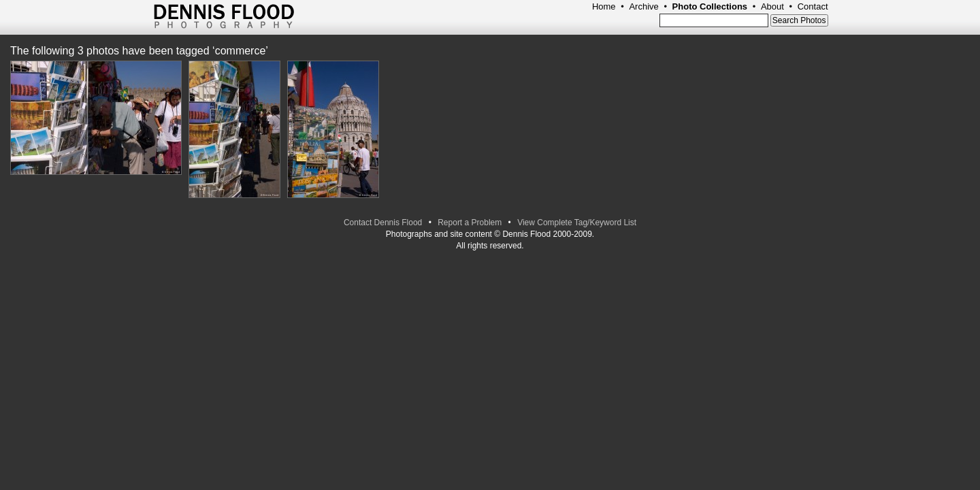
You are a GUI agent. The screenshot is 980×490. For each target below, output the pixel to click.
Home (604, 6)
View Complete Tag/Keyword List (577, 223)
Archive (643, 6)
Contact (813, 6)
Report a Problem (470, 223)
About (772, 6)
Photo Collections (710, 6)
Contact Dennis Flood (383, 223)
